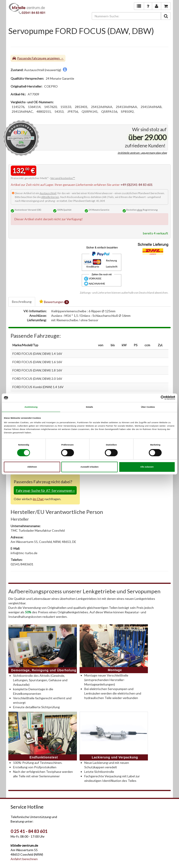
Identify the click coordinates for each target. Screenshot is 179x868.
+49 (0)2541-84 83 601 (137, 185)
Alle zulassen (147, 467)
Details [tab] (89, 407)
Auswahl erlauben (89, 467)
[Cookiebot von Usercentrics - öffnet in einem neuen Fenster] (155, 398)
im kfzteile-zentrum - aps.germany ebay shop (142, 153)
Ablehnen (32, 467)
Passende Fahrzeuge (32, 58)
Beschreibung (22, 302)
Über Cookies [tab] (148, 407)
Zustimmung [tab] (31, 407)
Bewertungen (54, 302)
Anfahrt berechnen (24, 859)
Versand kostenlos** (63, 178)
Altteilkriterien (50, 197)
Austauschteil (48, 193)
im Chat (38, 499)
